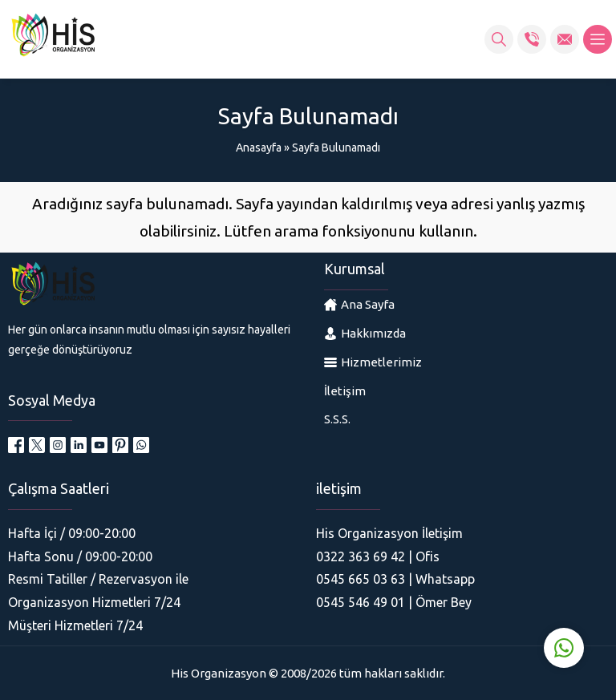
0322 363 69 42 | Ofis (378, 556)
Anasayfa (259, 148)
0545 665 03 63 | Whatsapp (395, 579)
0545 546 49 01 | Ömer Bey (394, 602)
